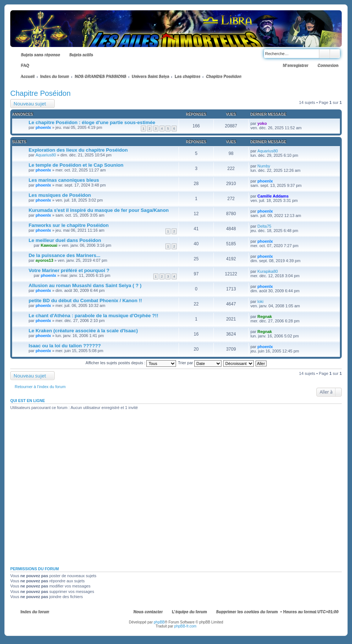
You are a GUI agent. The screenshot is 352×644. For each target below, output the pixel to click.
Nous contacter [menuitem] (148, 612)
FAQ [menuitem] (25, 66)
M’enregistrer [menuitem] (295, 66)
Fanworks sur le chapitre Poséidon (69, 225)
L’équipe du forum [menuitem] (189, 612)
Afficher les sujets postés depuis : (131, 363)
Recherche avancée (335, 54)
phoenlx (43, 127)
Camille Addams (273, 196)
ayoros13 (44, 260)
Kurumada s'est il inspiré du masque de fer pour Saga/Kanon (99, 210)
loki (261, 301)
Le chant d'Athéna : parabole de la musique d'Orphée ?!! (93, 316)
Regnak (265, 316)
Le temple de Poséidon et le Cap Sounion (76, 165)
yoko (262, 123)
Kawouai (49, 245)
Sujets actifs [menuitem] (81, 55)
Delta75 (264, 226)
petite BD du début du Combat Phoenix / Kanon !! (85, 301)
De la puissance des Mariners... (65, 255)
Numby (264, 166)
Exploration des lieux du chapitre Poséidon (78, 150)
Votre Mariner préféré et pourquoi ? (69, 270)
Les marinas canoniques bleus (64, 180)
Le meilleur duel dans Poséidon (65, 240)
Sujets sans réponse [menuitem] (40, 55)
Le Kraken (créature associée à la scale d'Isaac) (83, 331)
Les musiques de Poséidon (60, 195)
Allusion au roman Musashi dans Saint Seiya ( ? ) (85, 285)
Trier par (199, 363)
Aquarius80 (46, 155)
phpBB (159, 622)
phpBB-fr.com (185, 626)
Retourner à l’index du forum (40, 387)
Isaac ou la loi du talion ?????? (65, 346)
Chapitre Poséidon (41, 93)
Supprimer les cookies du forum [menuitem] (246, 612)
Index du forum (35, 612)
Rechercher (324, 54)
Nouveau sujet (30, 104)
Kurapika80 (268, 271)
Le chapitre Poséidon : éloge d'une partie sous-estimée (92, 122)
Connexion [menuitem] (328, 66)
